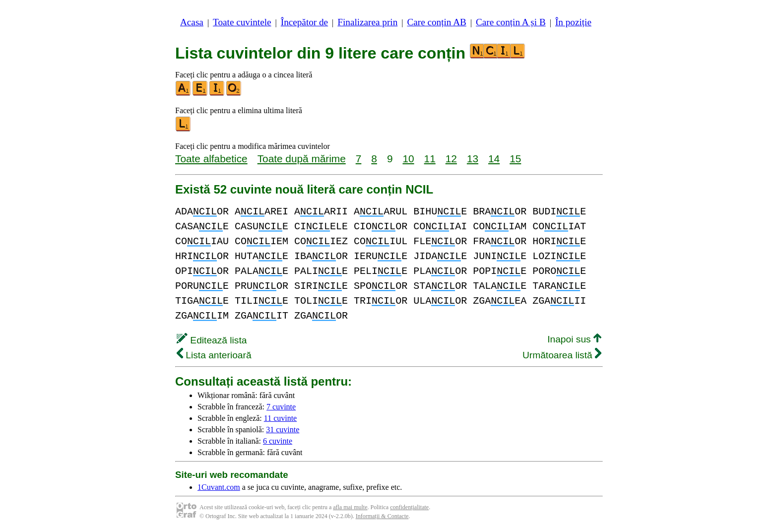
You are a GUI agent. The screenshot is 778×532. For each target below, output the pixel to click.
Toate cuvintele (242, 22)
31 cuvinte (283, 430)
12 (451, 159)
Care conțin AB (436, 22)
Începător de (304, 22)
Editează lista (212, 340)
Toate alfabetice (211, 159)
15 (515, 159)
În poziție (573, 22)
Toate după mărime (302, 159)
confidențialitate (409, 507)
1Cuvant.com (219, 487)
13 (473, 159)
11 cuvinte (281, 418)
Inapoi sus (574, 339)
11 (430, 159)
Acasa (192, 22)
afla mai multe (350, 507)
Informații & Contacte (382, 516)
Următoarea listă (562, 355)
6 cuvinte (278, 441)
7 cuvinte (281, 407)
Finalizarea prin (367, 22)
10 (408, 159)
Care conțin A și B (511, 22)
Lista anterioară (214, 355)
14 (494, 159)
